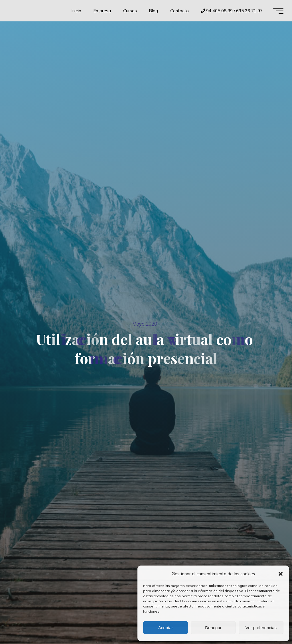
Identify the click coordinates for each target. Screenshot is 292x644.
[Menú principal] (278, 11)
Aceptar (166, 628)
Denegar (213, 628)
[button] (281, 574)
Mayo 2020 (145, 324)
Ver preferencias (261, 628)
